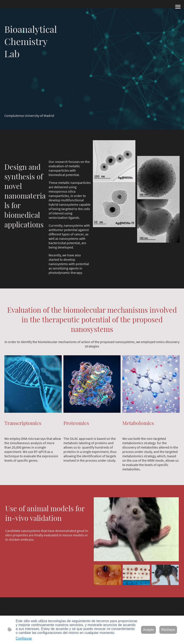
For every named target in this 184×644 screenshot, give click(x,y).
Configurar (24, 638)
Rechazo (168, 630)
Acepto (148, 630)
